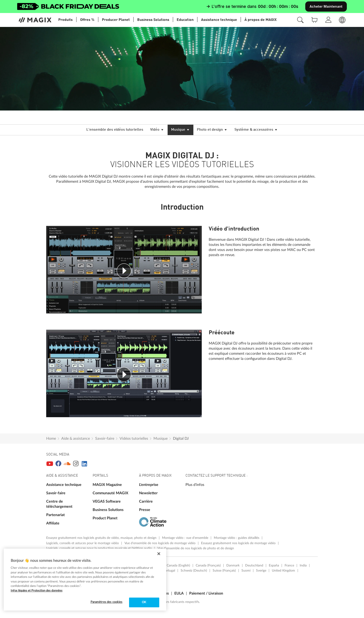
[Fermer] (159, 554)
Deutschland (254, 566)
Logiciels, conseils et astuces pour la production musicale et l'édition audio (99, 548)
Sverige (261, 571)
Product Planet (105, 518)
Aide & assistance (76, 439)
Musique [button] (180, 130)
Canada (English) (178, 566)
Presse (145, 510)
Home (51, 439)
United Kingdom (283, 571)
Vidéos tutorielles (134, 439)
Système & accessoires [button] (256, 130)
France (289, 566)
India (303, 566)
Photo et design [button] (212, 130)
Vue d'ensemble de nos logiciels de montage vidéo (160, 543)
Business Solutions (108, 510)
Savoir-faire (105, 439)
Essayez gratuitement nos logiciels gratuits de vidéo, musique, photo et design (102, 538)
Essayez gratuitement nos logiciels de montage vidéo (239, 543)
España (274, 566)
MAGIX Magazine (107, 485)
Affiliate (53, 523)
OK (144, 602)
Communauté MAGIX (110, 493)
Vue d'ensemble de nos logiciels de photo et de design (196, 548)
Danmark (233, 566)
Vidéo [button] (157, 130)
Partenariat (55, 515)
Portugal (169, 571)
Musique (161, 439)
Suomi (246, 571)
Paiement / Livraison (206, 593)
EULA (179, 593)
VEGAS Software (107, 501)
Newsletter (148, 493)
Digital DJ (181, 439)
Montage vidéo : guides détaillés (237, 538)
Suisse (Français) (224, 571)
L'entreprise (149, 485)
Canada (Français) (208, 566)
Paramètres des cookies (107, 602)
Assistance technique (64, 485)
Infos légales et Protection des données (37, 591)
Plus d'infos (195, 485)
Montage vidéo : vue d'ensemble (186, 538)
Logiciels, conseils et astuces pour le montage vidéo (83, 543)
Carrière (146, 501)
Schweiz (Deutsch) (194, 571)
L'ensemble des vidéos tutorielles (115, 130)
